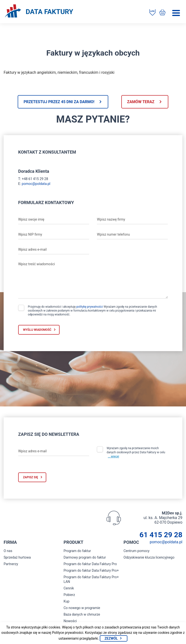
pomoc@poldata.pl (36, 184)
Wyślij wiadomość (37, 330)
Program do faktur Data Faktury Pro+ (91, 570)
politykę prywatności (89, 307)
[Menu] (176, 13)
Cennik (69, 588)
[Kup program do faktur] (162, 13)
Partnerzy (11, 564)
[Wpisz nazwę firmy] (132, 219)
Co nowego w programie (82, 608)
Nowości (70, 621)
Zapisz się (31, 477)
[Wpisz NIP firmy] (54, 234)
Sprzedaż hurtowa (17, 557)
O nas (8, 551)
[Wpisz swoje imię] (54, 219)
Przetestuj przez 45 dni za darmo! (59, 102)
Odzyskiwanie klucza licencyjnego (149, 557)
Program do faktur (77, 551)
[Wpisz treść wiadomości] (93, 279)
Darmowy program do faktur (85, 557)
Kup (67, 601)
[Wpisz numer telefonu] (132, 234)
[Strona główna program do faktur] (39, 11)
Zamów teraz (141, 102)
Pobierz (69, 595)
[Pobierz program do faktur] (152, 13)
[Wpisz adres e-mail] (54, 249)
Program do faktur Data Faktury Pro (90, 564)
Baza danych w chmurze (82, 614)
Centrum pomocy (136, 551)
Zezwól (111, 638)
